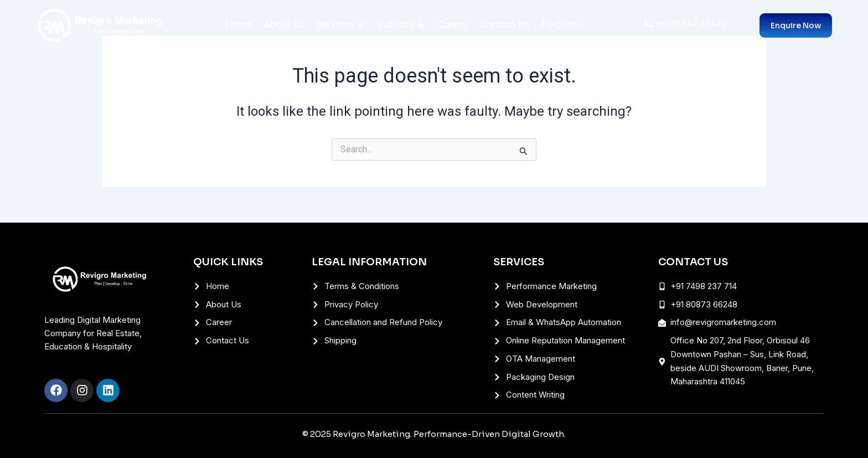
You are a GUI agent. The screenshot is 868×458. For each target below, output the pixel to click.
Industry (401, 25)
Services (340, 25)
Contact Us (504, 25)
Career (453, 25)
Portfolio (561, 25)
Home (239, 25)
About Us (284, 25)
